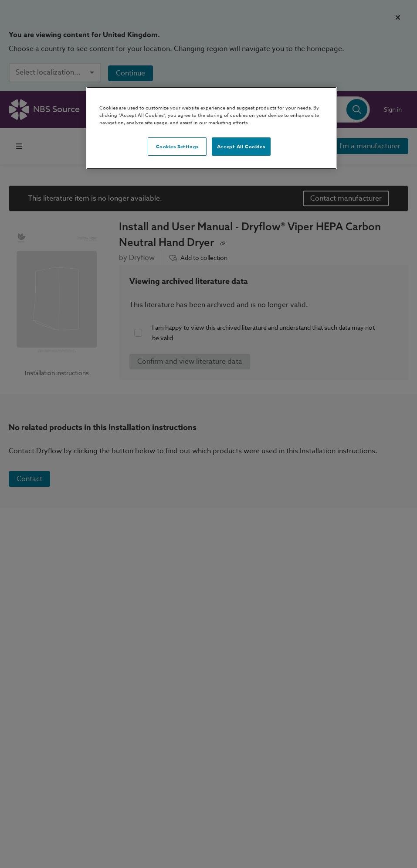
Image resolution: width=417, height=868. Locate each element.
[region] (211, 128)
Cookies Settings (177, 146)
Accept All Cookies (241, 146)
